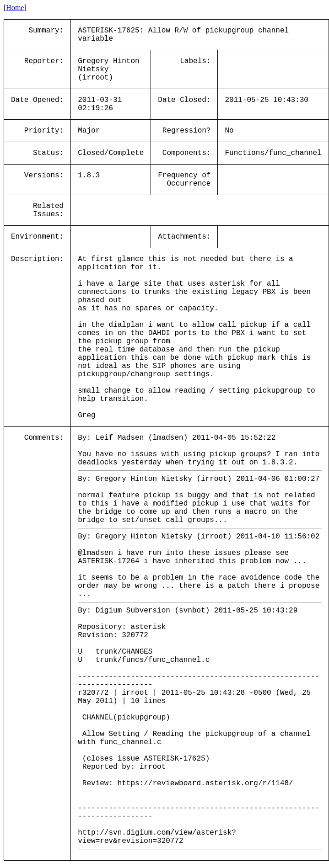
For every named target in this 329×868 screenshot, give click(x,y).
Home (15, 8)
